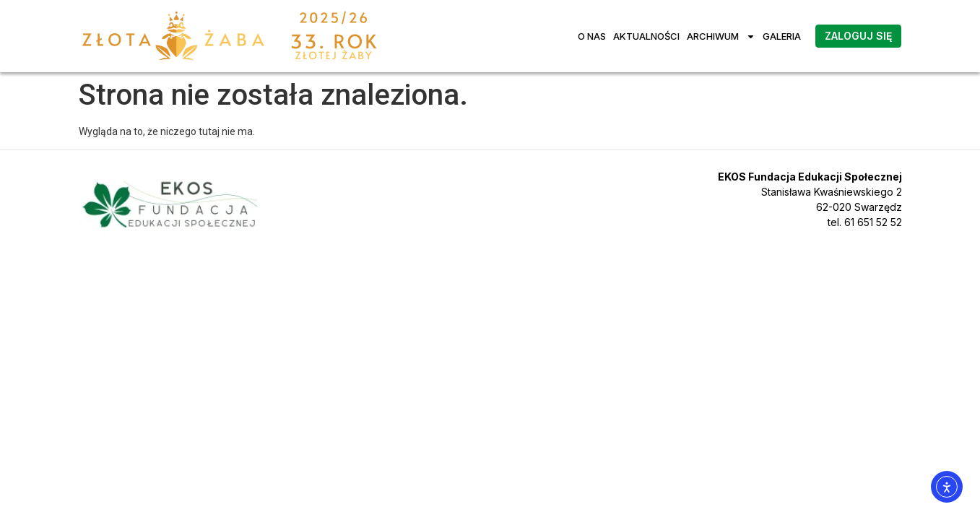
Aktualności (646, 36)
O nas (592, 36)
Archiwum (721, 36)
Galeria (782, 36)
